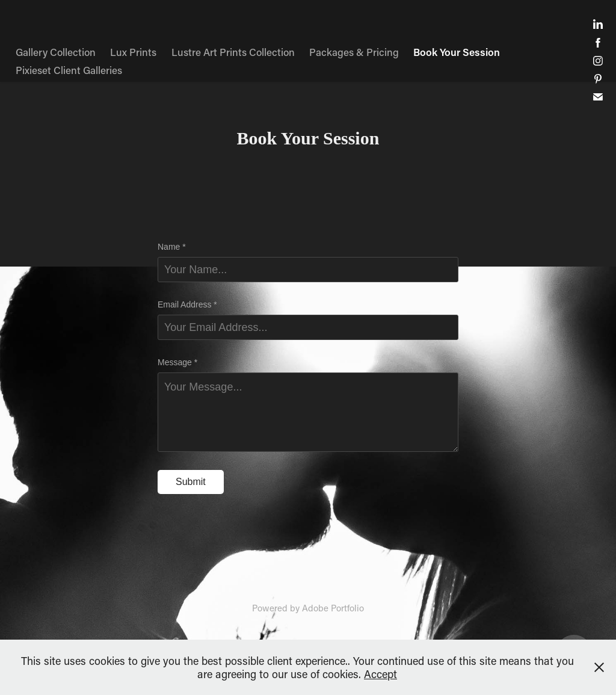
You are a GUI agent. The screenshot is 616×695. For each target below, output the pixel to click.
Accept (380, 674)
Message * (177, 362)
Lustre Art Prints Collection (233, 52)
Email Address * (187, 304)
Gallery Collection (56, 52)
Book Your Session (457, 52)
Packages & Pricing (354, 52)
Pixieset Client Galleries (69, 70)
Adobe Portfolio (333, 608)
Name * (172, 247)
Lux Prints (133, 52)
